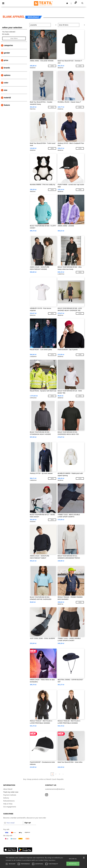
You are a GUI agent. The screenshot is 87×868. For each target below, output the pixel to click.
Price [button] (6, 60)
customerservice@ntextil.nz (55, 789)
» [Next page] (63, 774)
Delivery (6, 798)
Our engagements (10, 807)
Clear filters (14, 38)
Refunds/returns (9, 801)
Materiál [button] (7, 98)
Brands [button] (7, 68)
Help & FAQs (8, 804)
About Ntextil (8, 789)
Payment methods (10, 795)
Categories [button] (8, 45)
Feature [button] (7, 105)
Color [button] (6, 83)
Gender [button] (7, 53)
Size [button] (6, 90)
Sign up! (28, 823)
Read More (52, 860)
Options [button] (7, 75)
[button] (67, 3)
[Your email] (13, 823)
